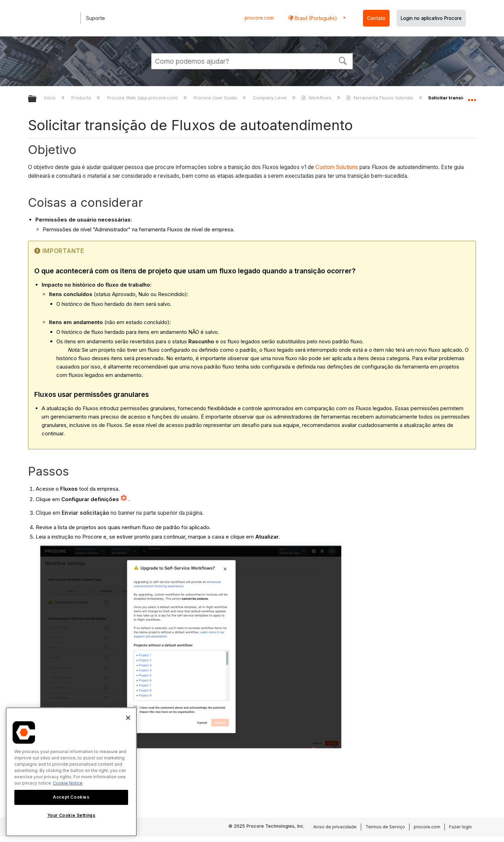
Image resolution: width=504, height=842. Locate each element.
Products (82, 98)
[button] (343, 60)
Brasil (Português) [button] (315, 18)
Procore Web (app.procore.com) (143, 98)
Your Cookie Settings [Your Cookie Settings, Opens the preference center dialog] (71, 815)
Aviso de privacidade (335, 827)
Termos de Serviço (385, 827)
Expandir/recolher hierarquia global (37, 99)
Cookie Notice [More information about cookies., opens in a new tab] (68, 783)
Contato (376, 18)
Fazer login (460, 827)
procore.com (259, 18)
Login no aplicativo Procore (431, 18)
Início (51, 98)
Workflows (317, 98)
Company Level (270, 98)
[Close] (128, 718)
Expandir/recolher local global (472, 97)
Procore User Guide (216, 98)
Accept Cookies (71, 797)
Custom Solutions (337, 167)
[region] (71, 772)
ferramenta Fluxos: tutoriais (380, 98)
